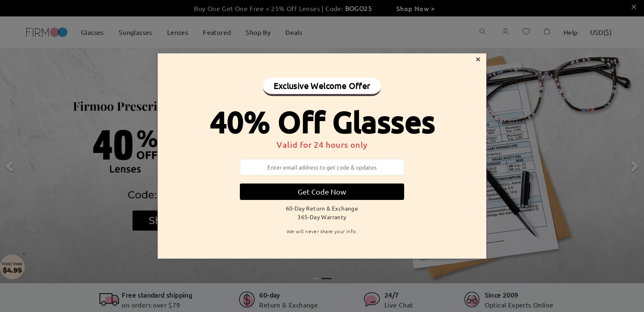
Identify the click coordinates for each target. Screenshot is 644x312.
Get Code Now (322, 192)
